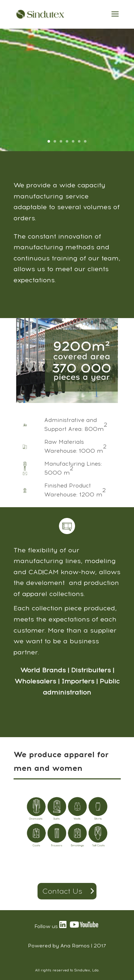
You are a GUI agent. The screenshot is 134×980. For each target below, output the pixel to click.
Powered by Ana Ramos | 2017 (67, 946)
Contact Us (62, 891)
